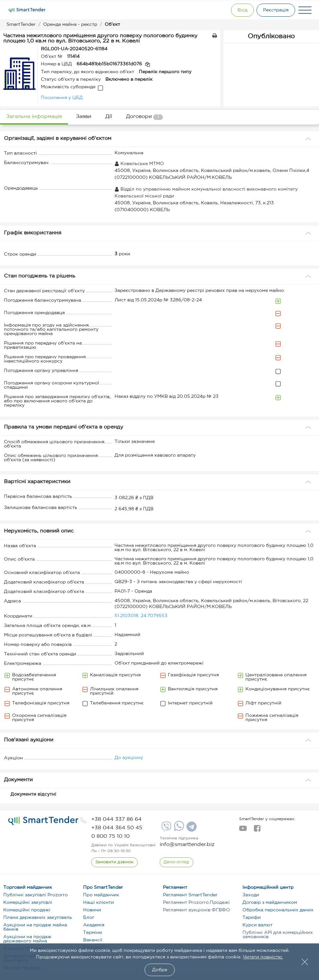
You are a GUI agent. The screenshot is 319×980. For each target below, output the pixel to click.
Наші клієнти (98, 903)
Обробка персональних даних (278, 910)
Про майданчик (101, 895)
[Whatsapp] (178, 830)
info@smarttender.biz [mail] (187, 845)
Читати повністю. (263, 957)
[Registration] (275, 10)
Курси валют (257, 925)
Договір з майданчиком (270, 903)
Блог (89, 918)
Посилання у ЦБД (62, 98)
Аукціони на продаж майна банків (35, 927)
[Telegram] (191, 829)
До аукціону (129, 758)
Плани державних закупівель (38, 918)
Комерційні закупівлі (28, 903)
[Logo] (27, 10)
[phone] (116, 819)
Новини (92, 910)
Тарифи (252, 918)
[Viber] (166, 829)
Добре (160, 970)
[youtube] (243, 830)
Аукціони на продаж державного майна (27, 939)
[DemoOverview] (177, 862)
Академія (94, 925)
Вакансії (93, 940)
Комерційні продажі (27, 910)
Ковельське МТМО (139, 164)
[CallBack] (115, 862)
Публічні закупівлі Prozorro (35, 895)
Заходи (251, 895)
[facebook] (257, 830)
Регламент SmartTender (190, 895)
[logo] (43, 821)
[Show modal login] (239, 10)
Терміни (93, 933)
